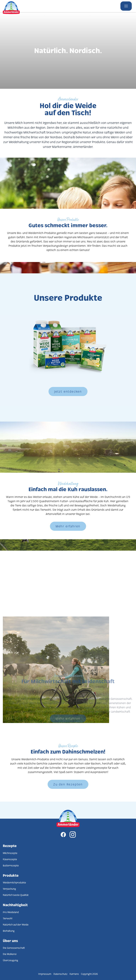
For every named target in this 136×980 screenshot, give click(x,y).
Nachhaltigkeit (15, 905)
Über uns (10, 941)
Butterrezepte (11, 865)
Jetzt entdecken (68, 391)
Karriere (74, 974)
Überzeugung (10, 960)
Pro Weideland (11, 912)
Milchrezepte (10, 853)
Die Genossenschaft (14, 948)
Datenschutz (60, 974)
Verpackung (9, 889)
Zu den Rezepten (68, 784)
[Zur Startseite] (68, 819)
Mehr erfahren (68, 526)
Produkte (11, 875)
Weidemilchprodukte (14, 882)
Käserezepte (10, 859)
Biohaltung (9, 931)
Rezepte (10, 846)
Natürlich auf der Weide (16, 925)
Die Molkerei (10, 954)
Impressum (45, 974)
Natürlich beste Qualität (16, 895)
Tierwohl (8, 918)
